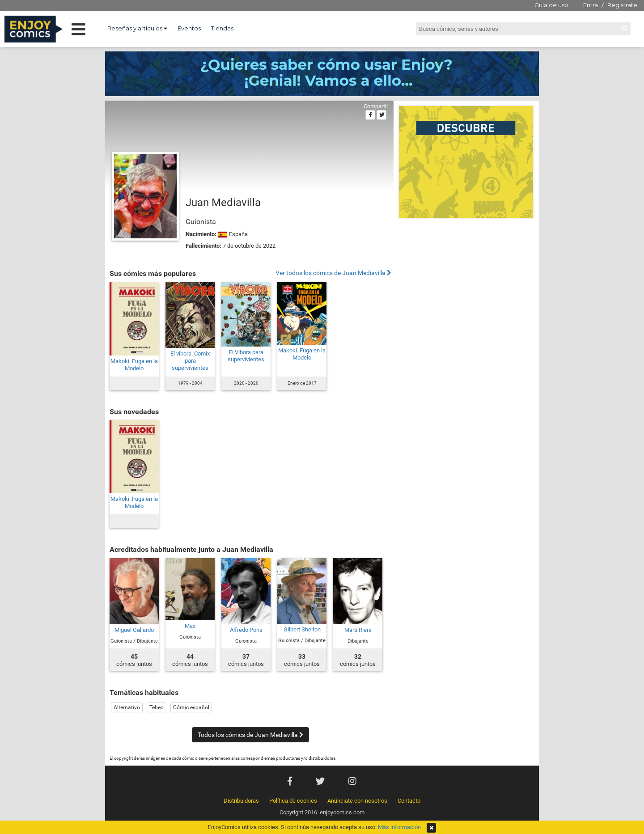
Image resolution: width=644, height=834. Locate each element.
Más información (399, 827)
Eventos (189, 28)
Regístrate (622, 5)
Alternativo (127, 707)
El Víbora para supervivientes (246, 356)
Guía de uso (551, 5)
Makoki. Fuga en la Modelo (134, 365)
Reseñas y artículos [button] (137, 28)
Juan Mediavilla (223, 203)
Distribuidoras (241, 801)
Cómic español (191, 707)
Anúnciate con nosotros (357, 801)
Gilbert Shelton (302, 629)
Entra (591, 5)
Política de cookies (293, 801)
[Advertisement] (466, 284)
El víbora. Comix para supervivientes (190, 361)
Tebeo (157, 707)
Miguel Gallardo (134, 630)
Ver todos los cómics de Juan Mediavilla (333, 273)
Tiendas (222, 28)
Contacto (409, 801)
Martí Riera (358, 630)
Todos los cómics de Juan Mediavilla (250, 735)
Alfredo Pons (246, 630)
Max (190, 626)
